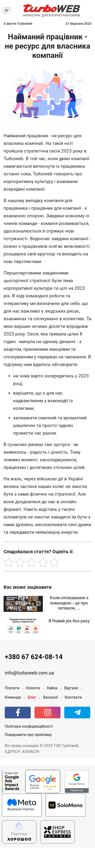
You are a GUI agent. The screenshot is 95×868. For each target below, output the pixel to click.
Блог (32, 697)
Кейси (52, 688)
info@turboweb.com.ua (29, 673)
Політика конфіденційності (29, 726)
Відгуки (71, 688)
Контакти (73, 697)
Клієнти (33, 688)
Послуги (12, 688)
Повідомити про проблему (28, 735)
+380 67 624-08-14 (34, 657)
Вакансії (50, 697)
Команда (13, 697)
